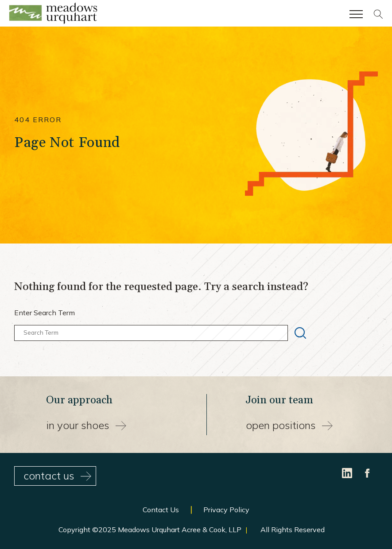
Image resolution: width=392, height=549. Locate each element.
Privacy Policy (226, 510)
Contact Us (161, 510)
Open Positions (289, 425)
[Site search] (378, 16)
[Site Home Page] (53, 15)
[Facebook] (368, 472)
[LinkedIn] (348, 472)
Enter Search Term (45, 313)
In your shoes (86, 425)
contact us (57, 476)
